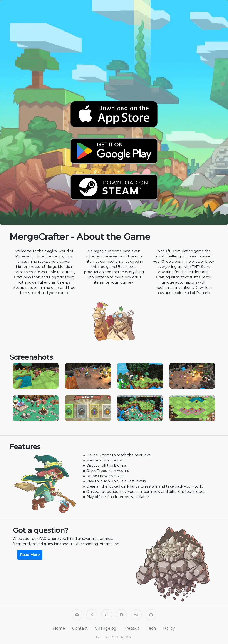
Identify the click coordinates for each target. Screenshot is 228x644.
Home (59, 628)
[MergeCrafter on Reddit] (151, 614)
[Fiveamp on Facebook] (121, 614)
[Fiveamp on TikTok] (107, 614)
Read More (30, 555)
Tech (151, 628)
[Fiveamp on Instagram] (136, 614)
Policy (169, 628)
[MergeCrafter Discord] (77, 614)
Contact (80, 628)
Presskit (131, 628)
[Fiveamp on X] (92, 614)
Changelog (106, 628)
